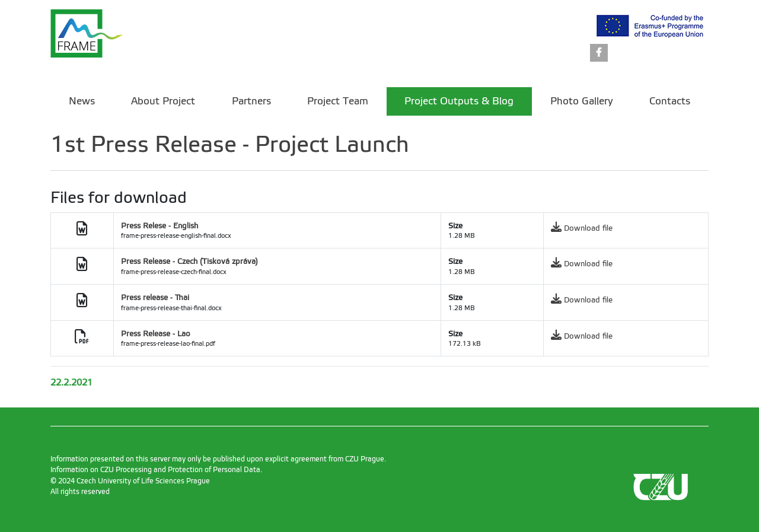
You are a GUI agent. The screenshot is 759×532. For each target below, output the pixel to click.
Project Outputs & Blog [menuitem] (459, 101)
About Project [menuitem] (163, 101)
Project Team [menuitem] (338, 101)
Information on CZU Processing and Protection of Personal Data (155, 470)
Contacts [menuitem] (670, 101)
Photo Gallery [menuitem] (582, 101)
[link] (599, 54)
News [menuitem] (82, 101)
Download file (588, 228)
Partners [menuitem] (251, 101)
